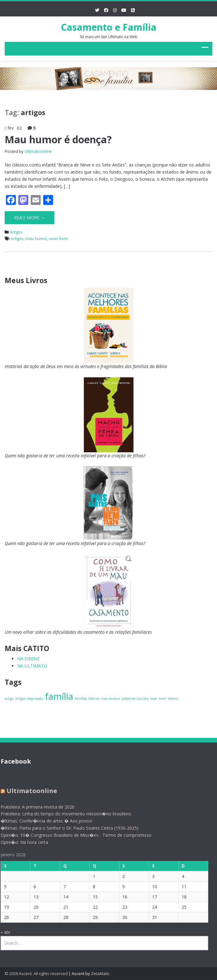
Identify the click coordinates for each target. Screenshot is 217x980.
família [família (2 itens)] (59, 696)
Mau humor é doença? (58, 139)
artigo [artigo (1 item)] (9, 698)
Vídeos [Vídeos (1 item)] (173, 698)
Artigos (16, 232)
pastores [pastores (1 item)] (129, 698)
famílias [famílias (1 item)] (81, 698)
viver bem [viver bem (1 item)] (158, 698)
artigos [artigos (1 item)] (20, 698)
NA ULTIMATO (32, 666)
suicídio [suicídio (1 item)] (143, 698)
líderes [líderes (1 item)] (94, 698)
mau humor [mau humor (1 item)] (111, 698)
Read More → (29, 217)
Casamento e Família (109, 27)
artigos (17, 238)
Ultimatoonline (38, 151)
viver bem (58, 238)
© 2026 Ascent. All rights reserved (36, 973)
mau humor (36, 238)
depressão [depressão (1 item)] (35, 698)
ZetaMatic (100, 973)
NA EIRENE (28, 659)
